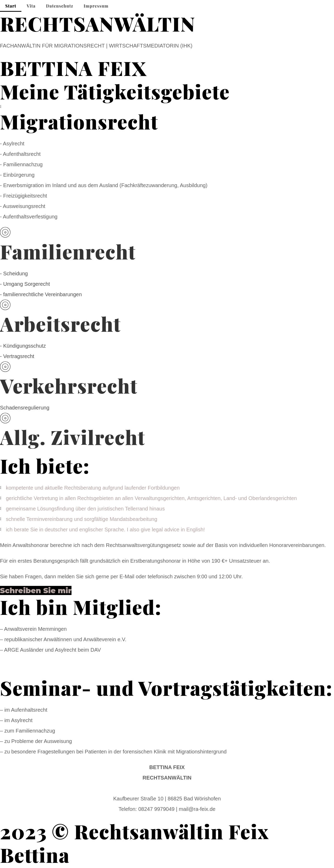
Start (11, 6)
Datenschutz (59, 6)
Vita (31, 6)
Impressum (96, 6)
